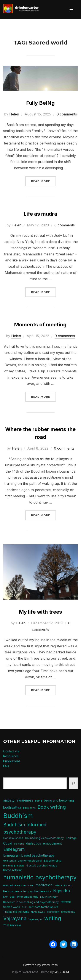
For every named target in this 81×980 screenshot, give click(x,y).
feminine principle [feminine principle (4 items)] (14, 866)
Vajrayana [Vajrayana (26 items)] (15, 919)
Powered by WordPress (40, 965)
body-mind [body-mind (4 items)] (29, 808)
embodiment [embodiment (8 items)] (52, 843)
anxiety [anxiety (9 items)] (9, 800)
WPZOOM (62, 972)
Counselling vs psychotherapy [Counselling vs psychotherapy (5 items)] (44, 838)
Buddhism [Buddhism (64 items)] (18, 816)
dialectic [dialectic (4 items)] (19, 844)
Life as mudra (40, 214)
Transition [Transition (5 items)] (53, 912)
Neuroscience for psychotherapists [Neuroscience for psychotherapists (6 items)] (27, 891)
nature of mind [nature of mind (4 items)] (63, 886)
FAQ (6, 766)
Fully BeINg (40, 103)
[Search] (73, 783)
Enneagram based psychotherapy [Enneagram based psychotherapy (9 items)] (29, 855)
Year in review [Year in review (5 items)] (12, 925)
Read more (44, 181)
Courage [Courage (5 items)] (71, 838)
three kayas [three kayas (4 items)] (38, 912)
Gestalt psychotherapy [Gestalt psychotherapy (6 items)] (42, 865)
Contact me (11, 751)
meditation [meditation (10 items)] (44, 885)
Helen (14, 114)
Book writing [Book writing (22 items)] (52, 807)
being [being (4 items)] (39, 801)
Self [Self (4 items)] (24, 907)
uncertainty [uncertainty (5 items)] (68, 912)
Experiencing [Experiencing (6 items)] (52, 860)
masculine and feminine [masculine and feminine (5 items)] (18, 885)
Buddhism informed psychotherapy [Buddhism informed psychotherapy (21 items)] (25, 828)
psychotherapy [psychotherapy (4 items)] (49, 897)
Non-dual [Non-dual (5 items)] (9, 897)
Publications (12, 761)
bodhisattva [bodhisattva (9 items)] (12, 807)
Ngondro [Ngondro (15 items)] (62, 891)
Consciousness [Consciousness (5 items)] (13, 838)
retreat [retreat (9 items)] (66, 902)
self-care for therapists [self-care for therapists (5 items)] (43, 907)
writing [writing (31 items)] (53, 918)
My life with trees (40, 612)
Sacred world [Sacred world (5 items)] (12, 907)
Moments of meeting (40, 325)
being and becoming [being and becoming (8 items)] (59, 800)
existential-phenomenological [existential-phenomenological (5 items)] (22, 861)
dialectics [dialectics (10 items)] (34, 843)
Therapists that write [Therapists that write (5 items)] (16, 912)
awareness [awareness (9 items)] (25, 800)
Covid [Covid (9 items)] (8, 843)
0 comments (67, 114)
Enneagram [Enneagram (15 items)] (14, 849)
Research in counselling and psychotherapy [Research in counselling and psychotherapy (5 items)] (31, 902)
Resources (11, 756)
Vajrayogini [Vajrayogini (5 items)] (35, 919)
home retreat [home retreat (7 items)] (12, 870)
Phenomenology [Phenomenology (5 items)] (28, 897)
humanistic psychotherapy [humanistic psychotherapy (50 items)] (40, 877)
